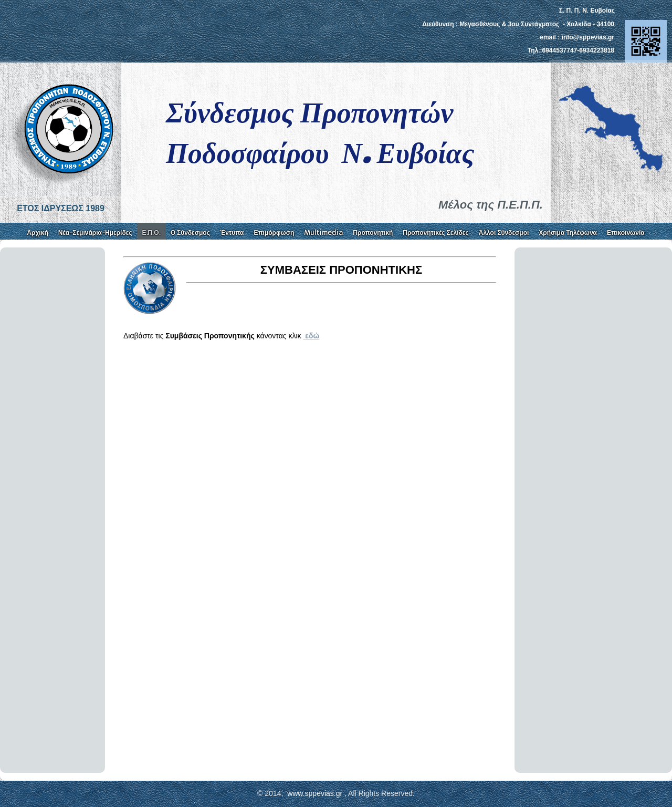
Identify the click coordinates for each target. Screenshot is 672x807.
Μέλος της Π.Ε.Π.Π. (491, 205)
